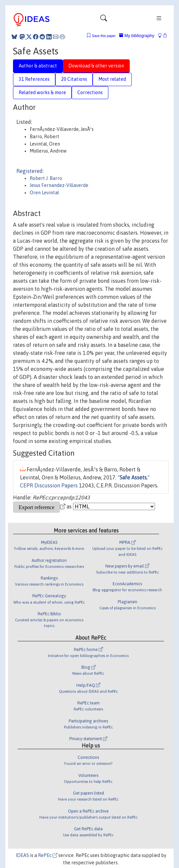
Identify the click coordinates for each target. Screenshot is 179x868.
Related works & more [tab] (42, 92)
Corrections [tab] (90, 92)
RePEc (48, 855)
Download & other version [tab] (96, 66)
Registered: (30, 171)
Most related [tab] (112, 79)
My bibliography (137, 36)
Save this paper (104, 36)
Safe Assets (133, 477)
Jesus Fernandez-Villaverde (59, 185)
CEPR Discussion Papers (49, 485)
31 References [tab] (34, 79)
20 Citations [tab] (74, 79)
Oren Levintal (44, 193)
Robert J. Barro (46, 178)
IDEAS (22, 855)
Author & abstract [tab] (38, 66)
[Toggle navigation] (104, 20)
